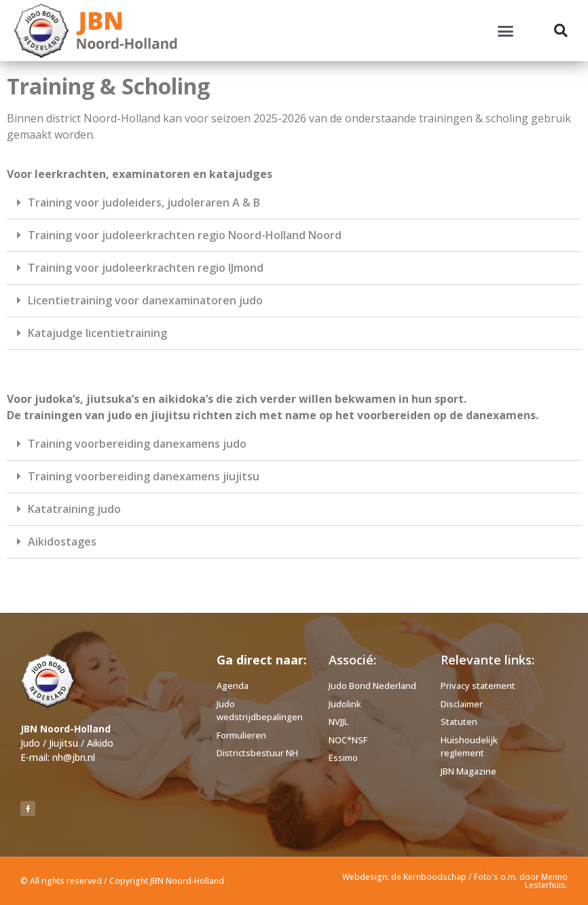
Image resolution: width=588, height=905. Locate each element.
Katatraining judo (74, 509)
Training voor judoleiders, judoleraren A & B (144, 202)
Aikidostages (62, 542)
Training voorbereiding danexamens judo (137, 444)
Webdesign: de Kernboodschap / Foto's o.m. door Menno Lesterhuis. (455, 881)
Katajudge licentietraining (97, 333)
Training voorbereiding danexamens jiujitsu (144, 476)
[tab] (294, 203)
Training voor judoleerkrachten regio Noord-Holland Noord (185, 235)
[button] (506, 31)
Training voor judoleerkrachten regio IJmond (146, 268)
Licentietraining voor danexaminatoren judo (145, 300)
